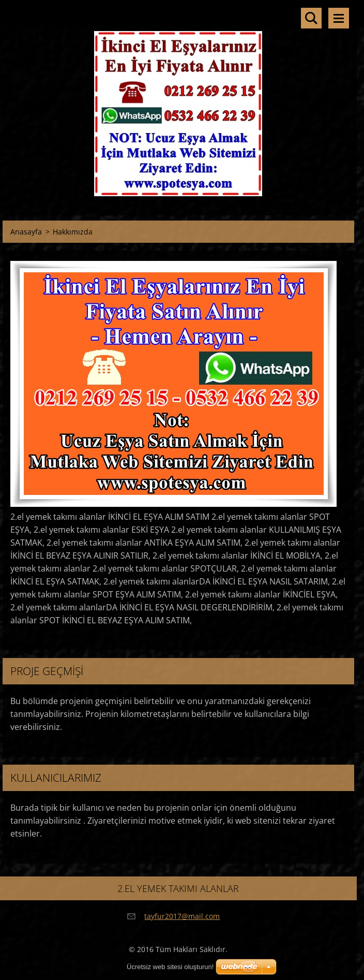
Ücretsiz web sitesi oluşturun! (170, 967)
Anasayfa (26, 232)
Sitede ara (311, 18)
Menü (339, 18)
